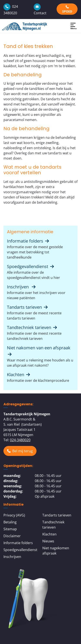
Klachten (19, 375)
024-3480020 (20, 440)
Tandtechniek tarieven (32, 327)
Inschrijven (22, 287)
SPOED (67, 9)
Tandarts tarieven (28, 307)
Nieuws (48, 541)
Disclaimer (12, 536)
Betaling (10, 522)
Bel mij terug (20, 451)
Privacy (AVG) (14, 515)
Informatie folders (28, 241)
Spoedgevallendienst (31, 266)
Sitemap (10, 529)
